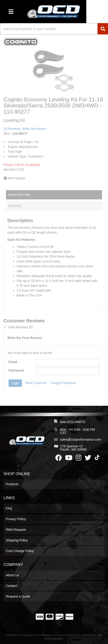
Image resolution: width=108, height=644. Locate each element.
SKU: (7, 134)
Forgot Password (63, 383)
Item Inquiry (16, 178)
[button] (54, 29)
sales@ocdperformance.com (81, 440)
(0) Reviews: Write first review (25, 129)
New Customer (36, 383)
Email (13, 362)
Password (16, 370)
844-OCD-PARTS (73, 422)
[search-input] (49, 29)
